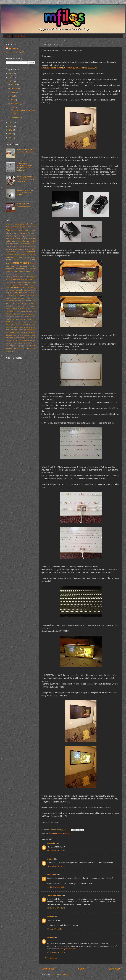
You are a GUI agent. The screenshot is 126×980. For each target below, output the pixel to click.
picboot (24, 314)
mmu (18, 303)
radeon (12, 319)
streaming (32, 333)
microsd (28, 301)
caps (21, 249)
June (13, 100)
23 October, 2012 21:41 (56, 908)
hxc (26, 285)
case (33, 249)
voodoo (9, 349)
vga (20, 346)
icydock (33, 288)
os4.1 (34, 309)
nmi (27, 306)
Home (8, 36)
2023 (11, 138)
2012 (11, 81)
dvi (13, 274)
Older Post (114, 969)
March (14, 92)
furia (27, 280)
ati (24, 239)
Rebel (14, 322)
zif (12, 351)
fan (18, 277)
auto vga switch (28, 241)
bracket (13, 246)
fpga (7, 280)
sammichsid (10, 327)
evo (34, 274)
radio (17, 319)
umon (8, 343)
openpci (21, 309)
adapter (9, 233)
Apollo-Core (19, 239)
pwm (7, 319)
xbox (34, 349)
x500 (29, 349)
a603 (16, 230)
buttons (27, 246)
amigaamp (32, 233)
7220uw (8, 227)
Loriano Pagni (30, 295)
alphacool (23, 233)
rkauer (50, 859)
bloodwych (27, 244)
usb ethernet (25, 343)
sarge (16, 327)
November (15, 118)
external (8, 277)
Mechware (13, 301)
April (13, 96)
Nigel (23, 306)
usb (12, 343)
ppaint (27, 317)
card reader (27, 249)
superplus (28, 335)
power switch (19, 317)
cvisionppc (20, 269)
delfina (15, 271)
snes (19, 333)
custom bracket (21, 260)
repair (34, 322)
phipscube (51, 843)
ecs (16, 274)
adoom (16, 233)
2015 (11, 130)
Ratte (8, 322)
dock (34, 271)
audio (8, 241)
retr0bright (9, 325)
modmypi (32, 303)
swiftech (16, 338)
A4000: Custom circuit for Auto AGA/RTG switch (25, 193)
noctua (33, 306)
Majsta (8, 298)
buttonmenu (20, 246)
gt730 (20, 282)
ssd (27, 333)
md (7, 301)
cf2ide (13, 252)
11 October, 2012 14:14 (56, 887)
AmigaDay (9, 236)
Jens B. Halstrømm (54, 896)
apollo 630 (10, 238)
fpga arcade (13, 280)
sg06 (25, 330)
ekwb (21, 274)
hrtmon (21, 285)
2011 (11, 77)
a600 (9, 230)
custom (9, 260)
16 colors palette (19, 224)
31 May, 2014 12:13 (55, 929)
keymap (33, 293)
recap (20, 322)
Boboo (33, 244)
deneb (22, 271)
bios (21, 244)
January (14, 85)
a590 (34, 227)
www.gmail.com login (68, 949)
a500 (29, 227)
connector (25, 255)
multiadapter (10, 306)
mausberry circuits (26, 298)
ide (17, 290)
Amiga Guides (20, 36)
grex (16, 282)
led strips (67, 834)
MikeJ (8, 303)
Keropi (27, 293)
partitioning (24, 311)
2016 (11, 134)
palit (19, 311)
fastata (28, 277)
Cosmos (20, 257)
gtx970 (25, 282)
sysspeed (9, 340)
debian (8, 271)
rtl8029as (28, 325)
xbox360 (9, 351)
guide (30, 282)
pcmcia (33, 311)
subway (9, 335)
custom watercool (19, 266)
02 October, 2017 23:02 (56, 953)
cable (8, 249)
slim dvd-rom (11, 333)
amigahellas (17, 236)
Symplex (28, 338)
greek (12, 282)
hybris (31, 285)
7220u (33, 224)
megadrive (21, 301)
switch (22, 338)
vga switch (25, 346)
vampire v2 (13, 346)
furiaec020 (32, 280)
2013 (11, 122)
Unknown (51, 917)
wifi (24, 349)
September (16, 104)
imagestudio (10, 293)
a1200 (15, 227)
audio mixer (16, 241)
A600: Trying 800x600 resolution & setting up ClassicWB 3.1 (26, 179)
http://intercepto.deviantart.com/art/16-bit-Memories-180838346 (69, 68)
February (15, 89)
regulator (27, 322)
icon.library (25, 288)
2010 (11, 74)
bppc (8, 246)
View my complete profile (16, 52)
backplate (16, 244)
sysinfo (33, 338)
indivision (18, 293)
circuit (19, 252)
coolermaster (11, 257)
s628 (34, 325)
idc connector (10, 290)
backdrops (9, 244)
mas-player (16, 298)
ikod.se (33, 290)
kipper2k (9, 295)
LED (17, 295)
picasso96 (16, 314)
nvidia (8, 309)
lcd (14, 295)
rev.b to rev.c (19, 325)
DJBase (28, 271)
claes (24, 252)
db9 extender (30, 269)
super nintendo (18, 335)
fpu (19, 280)
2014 (11, 126)
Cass (7, 252)
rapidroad (23, 319)
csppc (33, 257)
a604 (21, 230)
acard (33, 230)
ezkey (14, 277)
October (15, 108)
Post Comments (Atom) (61, 975)
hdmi (34, 282)
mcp (34, 298)
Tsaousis (33, 340)
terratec (16, 340)
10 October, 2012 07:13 (56, 866)
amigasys (24, 236)
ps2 (31, 317)
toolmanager (24, 340)
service (21, 330)
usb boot (17, 343)
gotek (8, 282)
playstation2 (10, 317)
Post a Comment (51, 958)
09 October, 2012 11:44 (56, 851)
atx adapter (31, 238)
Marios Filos (52, 875)
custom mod (52, 834)
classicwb (31, 252)
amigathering (31, 236)
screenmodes (24, 327)
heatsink (9, 285)
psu (34, 317)
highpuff (15, 285)
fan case (23, 277)
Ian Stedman (15, 288)
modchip (25, 303)
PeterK (8, 314)
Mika (34, 301)
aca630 (27, 230)
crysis (29, 257)
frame (60, 834)
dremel (8, 274)
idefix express (24, 290)
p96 (15, 311)
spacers (23, 333)
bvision (33, 246)
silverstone (31, 330)
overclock (9, 311)
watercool (18, 349)
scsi (30, 327)
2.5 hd (28, 224)
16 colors (9, 224)
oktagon (14, 309)
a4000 (23, 227)
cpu (25, 257)
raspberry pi (31, 319)
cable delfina (15, 249)
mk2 (13, 303)
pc (30, 311)
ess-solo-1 (28, 274)
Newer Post (48, 969)
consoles (33, 255)
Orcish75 (28, 309)
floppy (33, 277)
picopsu (32, 314)
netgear (18, 306)
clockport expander (13, 255)
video (33, 346)
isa (23, 293)
